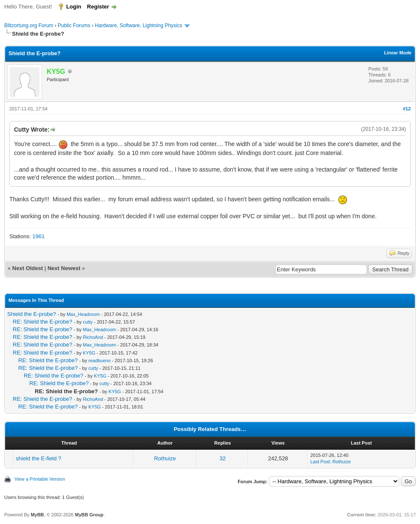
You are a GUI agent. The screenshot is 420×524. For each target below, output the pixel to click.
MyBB (37, 515)
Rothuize (165, 458)
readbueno (99, 361)
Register (98, 7)
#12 (407, 109)
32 (222, 458)
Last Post (320, 462)
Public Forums (74, 25)
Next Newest (64, 268)
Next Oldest (28, 268)
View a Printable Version (40, 479)
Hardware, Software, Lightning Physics (138, 25)
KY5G (89, 353)
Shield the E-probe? (32, 314)
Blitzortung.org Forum (29, 25)
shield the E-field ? (38, 458)
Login (74, 7)
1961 (38, 236)
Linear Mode (398, 53)
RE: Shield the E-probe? (42, 322)
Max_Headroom (83, 314)
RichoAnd (93, 337)
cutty (88, 322)
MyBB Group (89, 515)
